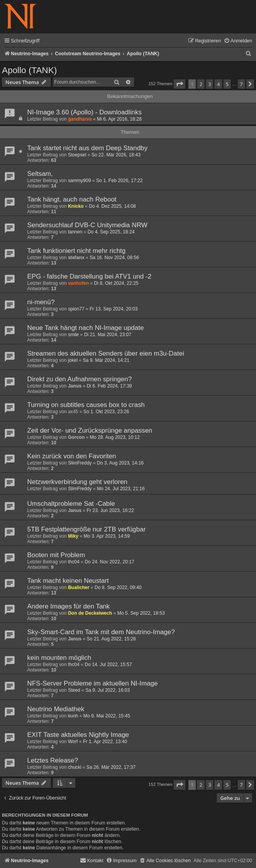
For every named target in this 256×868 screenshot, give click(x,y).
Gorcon (76, 437)
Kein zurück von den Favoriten (72, 456)
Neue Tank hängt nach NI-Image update (85, 328)
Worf (73, 742)
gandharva (80, 119)
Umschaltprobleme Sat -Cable (71, 504)
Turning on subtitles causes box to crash (86, 405)
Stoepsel (77, 155)
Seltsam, (40, 174)
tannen (75, 232)
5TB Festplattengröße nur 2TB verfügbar (86, 529)
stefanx (76, 258)
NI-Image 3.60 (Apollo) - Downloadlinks (84, 112)
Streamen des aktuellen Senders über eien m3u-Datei (106, 353)
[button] (179, 84)
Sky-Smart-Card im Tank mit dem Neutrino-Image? (101, 632)
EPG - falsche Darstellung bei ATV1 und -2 (89, 276)
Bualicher (79, 587)
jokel (73, 360)
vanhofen (78, 283)
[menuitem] (238, 41)
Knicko (76, 206)
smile (73, 335)
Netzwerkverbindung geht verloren (77, 482)
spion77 (76, 309)
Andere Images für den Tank (68, 606)
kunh (73, 716)
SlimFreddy (80, 463)
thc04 (74, 562)
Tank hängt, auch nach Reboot (72, 199)
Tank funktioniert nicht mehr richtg (76, 251)
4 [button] (218, 84)
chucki (75, 767)
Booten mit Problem (56, 555)
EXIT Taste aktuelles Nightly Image (78, 735)
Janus (75, 386)
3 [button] (210, 84)
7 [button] (241, 84)
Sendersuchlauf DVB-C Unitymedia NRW (87, 225)
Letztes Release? (53, 760)
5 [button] (227, 84)
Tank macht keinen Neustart (68, 581)
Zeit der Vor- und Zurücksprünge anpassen (90, 430)
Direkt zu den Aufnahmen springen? (79, 379)
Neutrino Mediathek (56, 709)
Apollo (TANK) (29, 70)
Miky (73, 536)
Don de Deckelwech (90, 613)
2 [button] (201, 84)
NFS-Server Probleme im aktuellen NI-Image (92, 683)
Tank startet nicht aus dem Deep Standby (87, 148)
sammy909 (79, 181)
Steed (74, 690)
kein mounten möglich (59, 658)
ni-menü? (41, 302)
